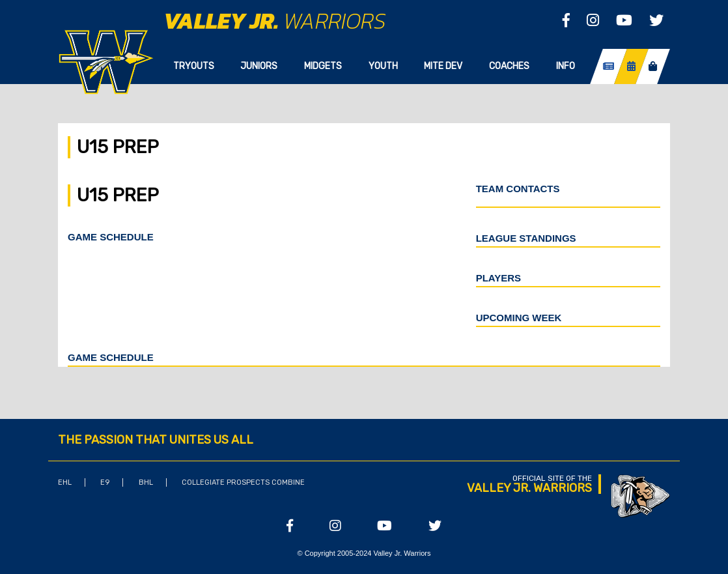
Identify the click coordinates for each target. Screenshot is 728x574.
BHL (146, 482)
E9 (105, 482)
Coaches (509, 66)
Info (566, 66)
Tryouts (194, 66)
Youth (383, 66)
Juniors (259, 66)
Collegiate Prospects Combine (243, 482)
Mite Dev (443, 66)
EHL (65, 482)
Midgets (323, 66)
